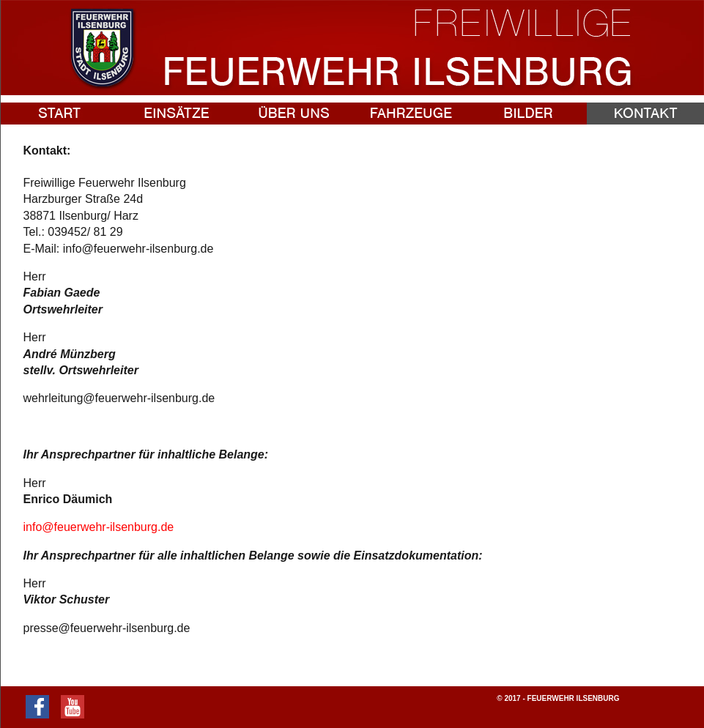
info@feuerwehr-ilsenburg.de (99, 527)
